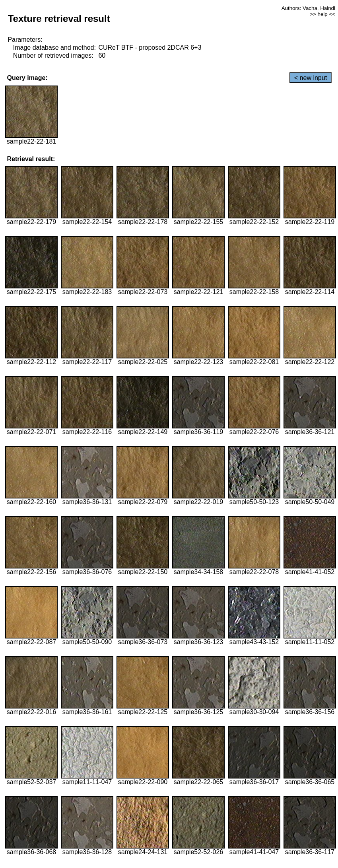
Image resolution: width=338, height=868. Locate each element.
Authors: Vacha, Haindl (308, 8)
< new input (311, 78)
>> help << (322, 14)
